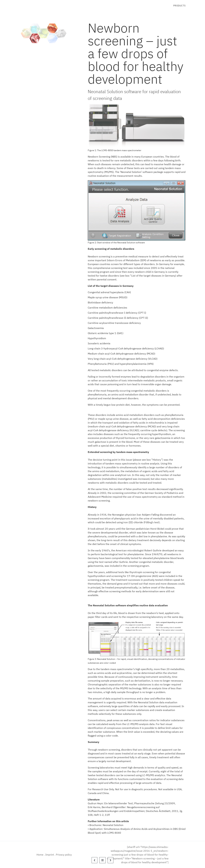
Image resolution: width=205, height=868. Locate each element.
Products (179, 6)
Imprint (50, 855)
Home (40, 855)
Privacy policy (64, 855)
